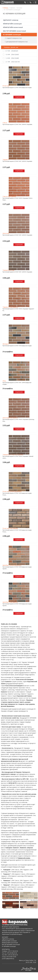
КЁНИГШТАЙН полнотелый (13, 27)
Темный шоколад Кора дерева (13, 455)
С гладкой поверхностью (13, 38)
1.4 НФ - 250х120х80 (12, 58)
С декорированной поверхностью (16, 42)
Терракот (6, 160)
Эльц (4, 381)
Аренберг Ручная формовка (12, 565)
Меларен (6, 344)
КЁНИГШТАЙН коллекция (12, 24)
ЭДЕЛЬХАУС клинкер (11, 20)
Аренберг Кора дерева (10, 602)
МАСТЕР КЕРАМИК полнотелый (14, 31)
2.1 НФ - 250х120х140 (13, 62)
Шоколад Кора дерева (10, 418)
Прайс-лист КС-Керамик (9, 624)
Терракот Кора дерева (10, 307)
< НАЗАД (5, 8)
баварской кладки (24, 858)
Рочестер (6, 86)
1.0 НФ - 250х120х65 (12, 54)
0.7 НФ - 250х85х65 (12, 51)
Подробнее (19, 97)
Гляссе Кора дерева (9, 196)
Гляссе (5, 123)
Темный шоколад (8, 270)
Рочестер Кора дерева (10, 528)
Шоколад (6, 233)
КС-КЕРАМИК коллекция (12, 35)
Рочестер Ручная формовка (12, 491)
